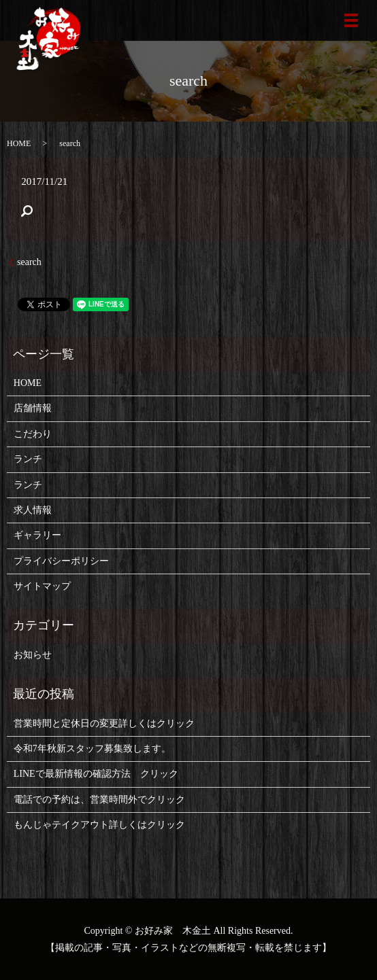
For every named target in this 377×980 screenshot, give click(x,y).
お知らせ (33, 655)
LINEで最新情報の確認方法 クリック (96, 774)
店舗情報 (33, 408)
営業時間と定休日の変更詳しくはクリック (104, 723)
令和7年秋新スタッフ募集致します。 (92, 749)
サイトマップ (42, 586)
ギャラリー (37, 535)
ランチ (28, 459)
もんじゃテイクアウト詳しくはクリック (99, 825)
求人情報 (33, 510)
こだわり (33, 434)
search (29, 262)
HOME (19, 143)
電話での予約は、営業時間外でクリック (99, 800)
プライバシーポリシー (61, 561)
